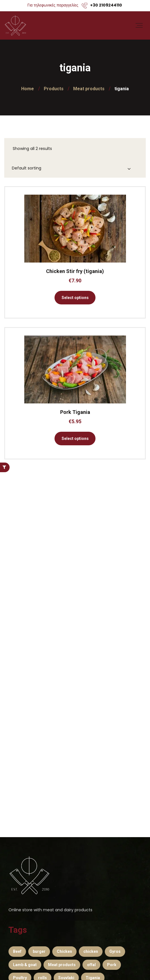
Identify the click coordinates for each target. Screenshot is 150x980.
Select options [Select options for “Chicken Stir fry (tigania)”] (75, 298)
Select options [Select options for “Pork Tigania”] (75, 439)
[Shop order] (76, 169)
